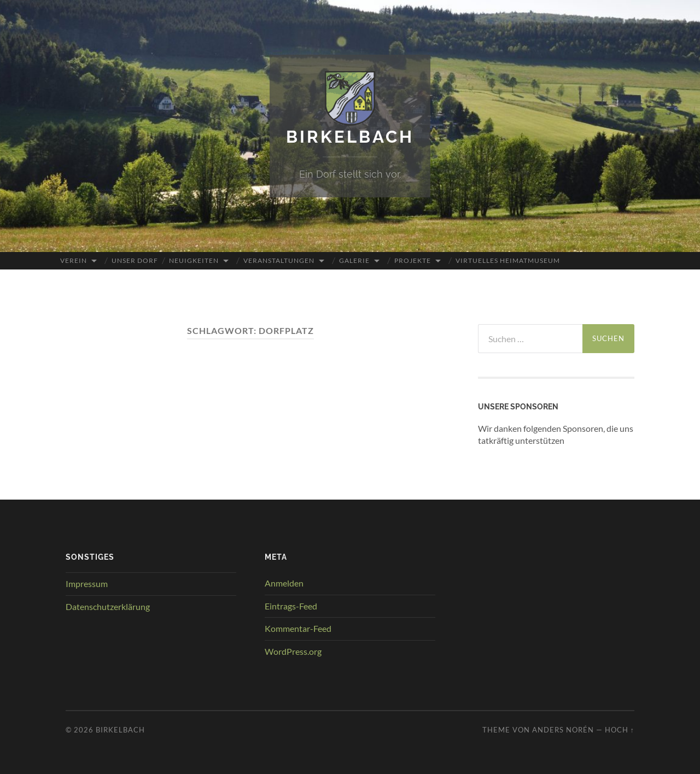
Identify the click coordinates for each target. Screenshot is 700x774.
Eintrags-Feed (291, 605)
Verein (74, 260)
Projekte (413, 260)
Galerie (354, 260)
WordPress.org (293, 651)
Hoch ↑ (620, 729)
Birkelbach (350, 136)
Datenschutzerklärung (108, 606)
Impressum (87, 583)
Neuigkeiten (194, 260)
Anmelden (284, 582)
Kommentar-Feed (298, 628)
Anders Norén (563, 729)
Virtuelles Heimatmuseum (508, 260)
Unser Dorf (135, 260)
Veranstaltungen (279, 260)
